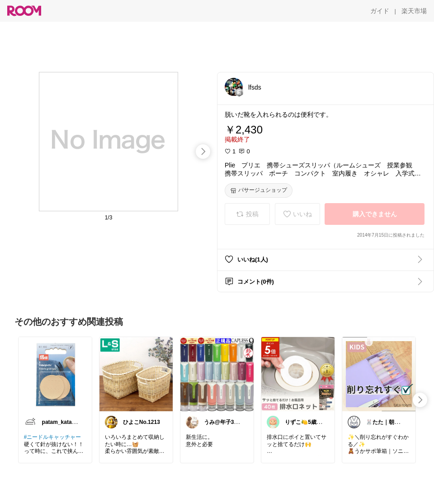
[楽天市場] (414, 11)
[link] (55, 374)
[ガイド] (380, 11)
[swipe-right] (203, 152)
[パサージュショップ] (259, 190)
